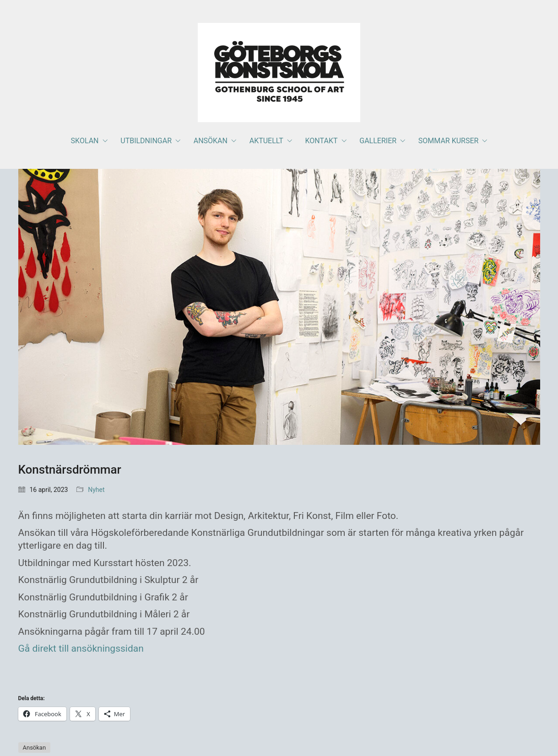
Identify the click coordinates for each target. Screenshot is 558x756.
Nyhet (96, 490)
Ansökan (35, 748)
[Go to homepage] (279, 73)
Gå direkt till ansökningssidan (82, 648)
